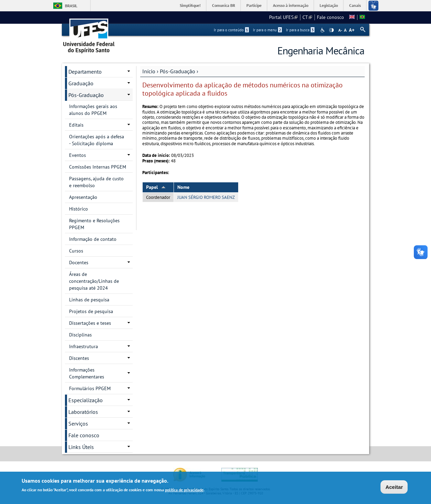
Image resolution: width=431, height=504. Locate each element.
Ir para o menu (267, 30)
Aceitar (394, 487)
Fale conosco (330, 17)
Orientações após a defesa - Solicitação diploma (97, 140)
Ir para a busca (300, 30)
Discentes (79, 358)
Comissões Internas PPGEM (98, 167)
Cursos (76, 251)
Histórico (79, 209)
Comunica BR (224, 5)
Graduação (81, 83)
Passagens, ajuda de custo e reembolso (96, 182)
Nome (183, 187)
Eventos (78, 155)
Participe (254, 5)
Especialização (86, 400)
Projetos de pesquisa (91, 311)
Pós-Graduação (178, 71)
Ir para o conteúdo (231, 30)
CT (307, 17)
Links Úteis (81, 447)
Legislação (329, 5)
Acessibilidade (323, 30)
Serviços (78, 423)
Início (149, 71)
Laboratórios (83, 412)
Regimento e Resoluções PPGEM (94, 224)
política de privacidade (184, 490)
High (331, 30)
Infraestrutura (84, 346)
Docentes (79, 262)
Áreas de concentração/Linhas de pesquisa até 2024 (94, 281)
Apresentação (83, 197)
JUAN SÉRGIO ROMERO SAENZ (206, 197)
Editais (76, 125)
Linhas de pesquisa (89, 300)
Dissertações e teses (90, 323)
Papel (156, 187)
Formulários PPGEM (90, 388)
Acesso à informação (291, 5)
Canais (355, 5)
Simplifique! (190, 5)
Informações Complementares (87, 373)
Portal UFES (283, 17)
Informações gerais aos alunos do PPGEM (93, 110)
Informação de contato (93, 239)
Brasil (71, 6)
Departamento (85, 72)
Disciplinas (80, 335)
